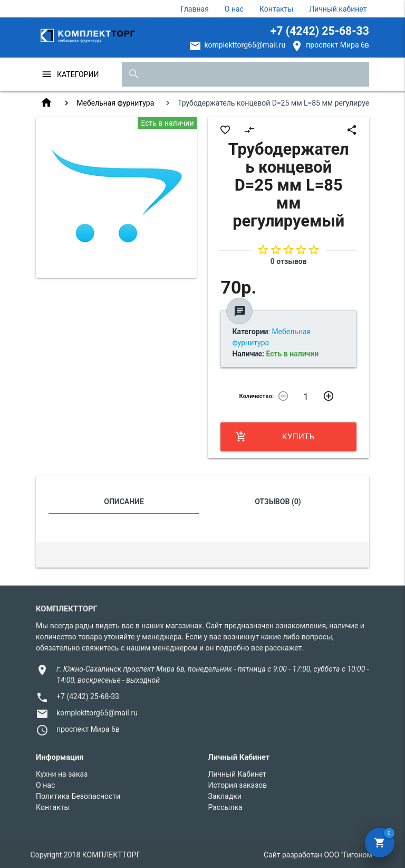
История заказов (237, 785)
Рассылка (225, 807)
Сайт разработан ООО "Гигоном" (319, 855)
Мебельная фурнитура (115, 103)
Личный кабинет (338, 9)
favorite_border (225, 130)
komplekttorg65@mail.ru (245, 45)
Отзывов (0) (278, 502)
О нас (234, 9)
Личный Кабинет (237, 774)
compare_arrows (249, 130)
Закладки (224, 796)
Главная (195, 9)
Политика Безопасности (78, 796)
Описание (124, 502)
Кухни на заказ (62, 774)
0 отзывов (289, 261)
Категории (78, 74)
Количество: (257, 396)
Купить (275, 437)
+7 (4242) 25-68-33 (320, 31)
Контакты (276, 9)
